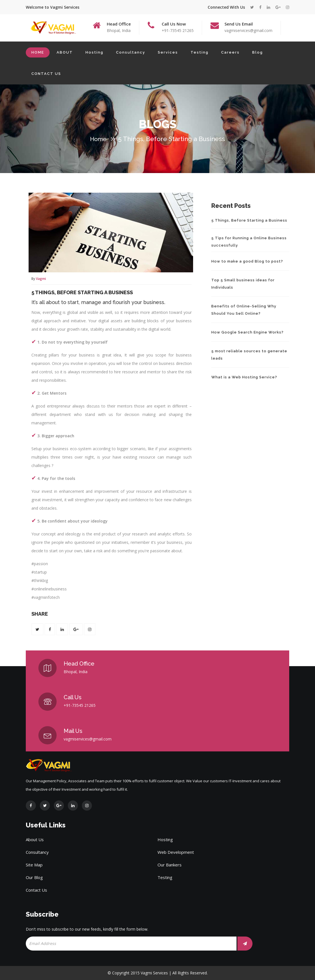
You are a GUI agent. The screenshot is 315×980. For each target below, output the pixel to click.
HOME (38, 52)
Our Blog (34, 877)
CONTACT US (46, 74)
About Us (35, 839)
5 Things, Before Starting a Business (82, 292)
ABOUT (65, 52)
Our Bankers (170, 865)
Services (168, 52)
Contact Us (36, 890)
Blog (258, 52)
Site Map (34, 865)
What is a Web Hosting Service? (244, 377)
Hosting (94, 52)
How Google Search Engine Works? (247, 332)
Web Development (176, 852)
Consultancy (131, 52)
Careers (230, 52)
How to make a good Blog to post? (247, 261)
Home (98, 139)
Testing (200, 52)
